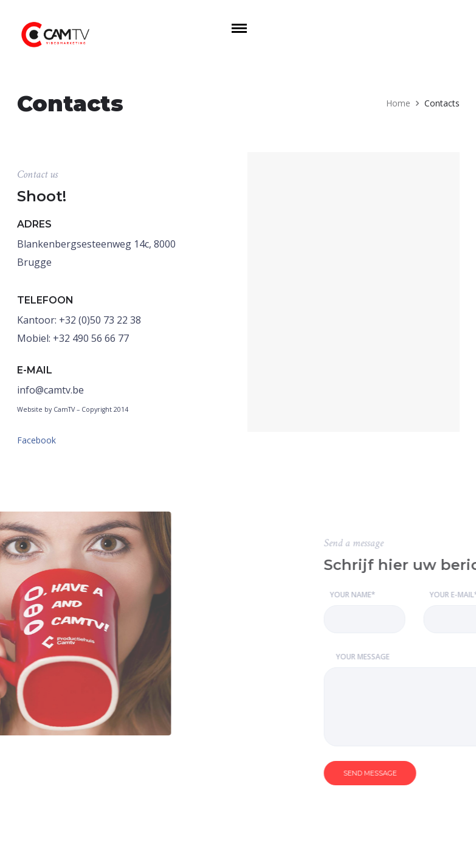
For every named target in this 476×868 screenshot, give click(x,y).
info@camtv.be (50, 390)
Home (398, 103)
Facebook (36, 440)
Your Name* (411, 611)
